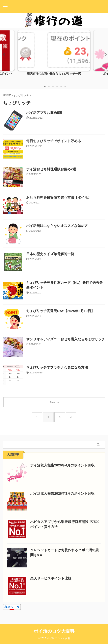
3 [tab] (53, 87)
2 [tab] (49, 87)
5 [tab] (61, 87)
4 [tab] (57, 87)
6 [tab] (65, 87)
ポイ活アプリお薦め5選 (44, 113)
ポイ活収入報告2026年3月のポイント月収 (62, 494)
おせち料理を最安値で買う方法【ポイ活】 (59, 198)
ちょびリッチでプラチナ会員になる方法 (57, 367)
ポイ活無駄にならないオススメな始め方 (57, 226)
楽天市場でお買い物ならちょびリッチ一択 (54, 74)
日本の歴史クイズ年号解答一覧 (50, 254)
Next (104, 54)
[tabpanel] (54, 56)
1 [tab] (45, 87)
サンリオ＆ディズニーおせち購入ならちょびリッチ (66, 339)
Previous (4, 54)
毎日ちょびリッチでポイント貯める (54, 141)
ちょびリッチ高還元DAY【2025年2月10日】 (60, 311)
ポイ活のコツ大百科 (54, 631)
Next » (54, 402)
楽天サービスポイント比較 (51, 578)
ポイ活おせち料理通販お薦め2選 (51, 169)
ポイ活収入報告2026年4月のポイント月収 (62, 465)
